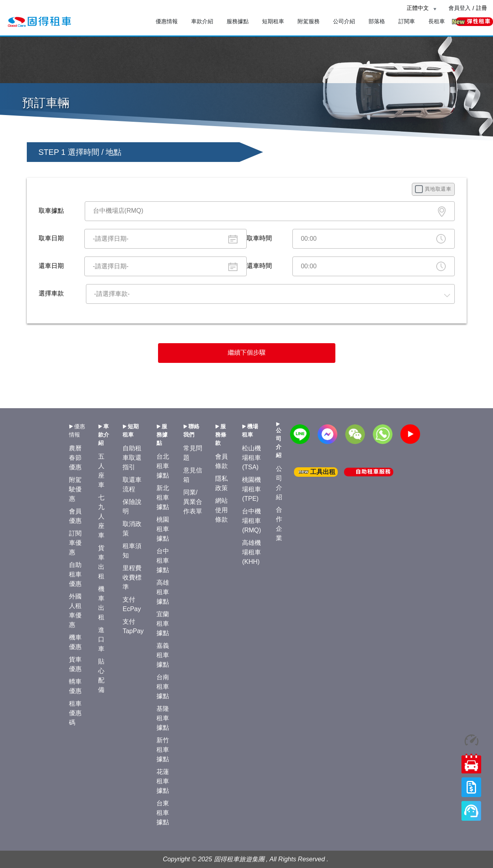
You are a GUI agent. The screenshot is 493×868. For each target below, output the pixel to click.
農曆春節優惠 (75, 458)
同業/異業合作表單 (193, 502)
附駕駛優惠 (75, 489)
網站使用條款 (221, 510)
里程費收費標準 (132, 577)
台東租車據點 (163, 813)
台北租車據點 (163, 466)
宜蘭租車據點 (163, 624)
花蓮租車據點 (163, 781)
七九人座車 (101, 516)
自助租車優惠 (75, 574)
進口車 (101, 639)
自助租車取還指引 (132, 458)
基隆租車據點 (163, 718)
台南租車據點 (163, 687)
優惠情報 (167, 21)
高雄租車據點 (163, 592)
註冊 (482, 8)
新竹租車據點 (163, 750)
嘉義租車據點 (163, 655)
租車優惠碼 (75, 713)
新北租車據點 (163, 497)
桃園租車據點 (163, 529)
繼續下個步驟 (247, 352)
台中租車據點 (163, 560)
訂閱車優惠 (75, 543)
